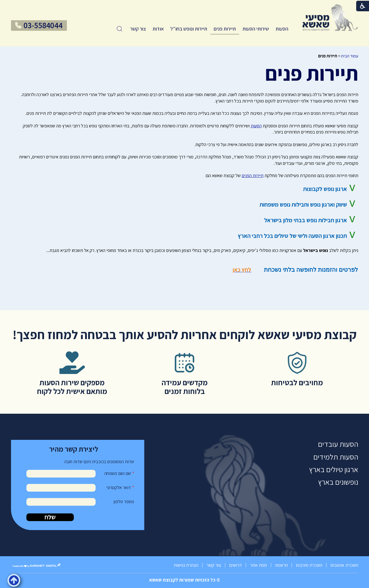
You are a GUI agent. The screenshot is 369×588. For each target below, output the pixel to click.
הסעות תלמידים (336, 457)
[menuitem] (282, 29)
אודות (158, 29)
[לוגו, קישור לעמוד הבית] (330, 18)
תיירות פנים (225, 29)
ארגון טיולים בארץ (334, 469)
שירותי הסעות (256, 29)
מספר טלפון (124, 501)
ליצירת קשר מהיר (74, 449)
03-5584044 (43, 25)
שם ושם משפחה (118, 473)
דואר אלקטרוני (119, 487)
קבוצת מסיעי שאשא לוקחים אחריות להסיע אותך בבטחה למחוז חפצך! (185, 334)
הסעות (282, 29)
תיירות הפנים (253, 175)
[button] (120, 29)
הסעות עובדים (338, 444)
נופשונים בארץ (338, 482)
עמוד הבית (350, 56)
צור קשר (138, 29)
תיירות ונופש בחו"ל (189, 29)
